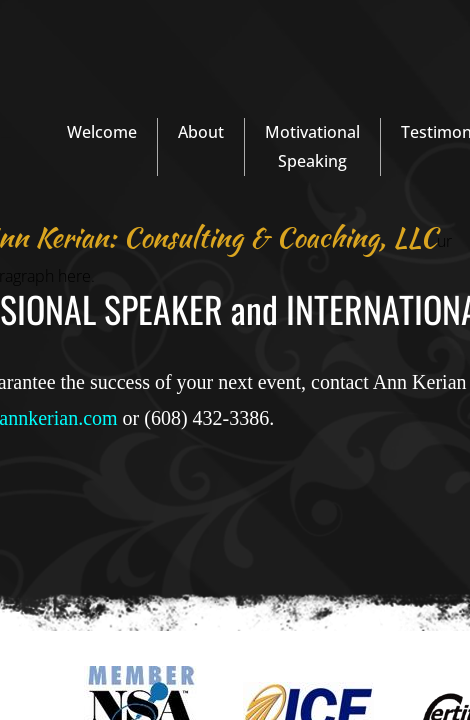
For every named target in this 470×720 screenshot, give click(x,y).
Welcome (102, 132)
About (201, 132)
